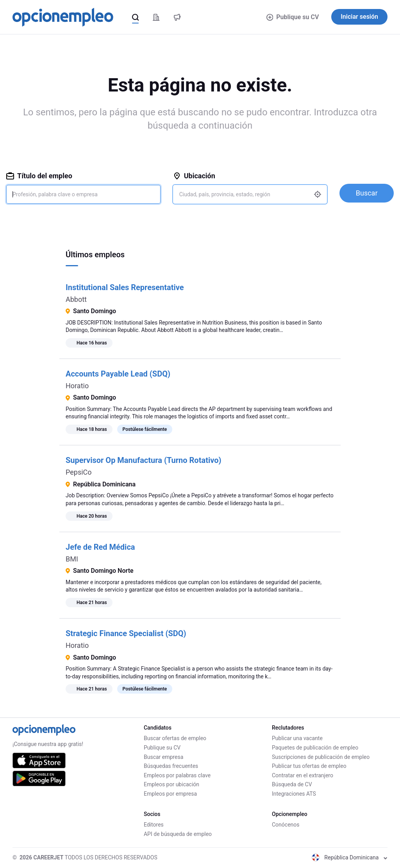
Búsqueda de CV (292, 784)
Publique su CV (293, 17)
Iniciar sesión (359, 17)
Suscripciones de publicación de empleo (321, 757)
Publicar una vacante (297, 738)
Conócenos (286, 825)
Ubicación (194, 176)
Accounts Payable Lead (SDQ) (118, 374)
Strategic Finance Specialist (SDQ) (126, 633)
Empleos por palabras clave (177, 775)
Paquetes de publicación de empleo (315, 748)
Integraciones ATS (294, 794)
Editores (154, 825)
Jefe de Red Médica (100, 547)
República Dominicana (350, 857)
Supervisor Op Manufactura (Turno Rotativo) (143, 460)
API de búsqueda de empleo (178, 834)
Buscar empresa (163, 757)
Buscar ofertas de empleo (175, 738)
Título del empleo (39, 176)
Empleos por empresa (170, 794)
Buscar (367, 193)
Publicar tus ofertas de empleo (309, 766)
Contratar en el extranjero (303, 775)
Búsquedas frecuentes (171, 766)
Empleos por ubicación (171, 784)
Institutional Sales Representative (125, 287)
